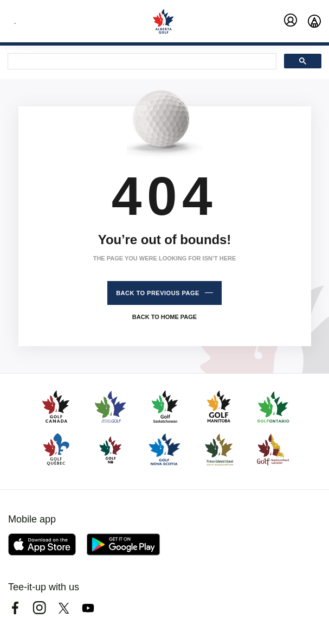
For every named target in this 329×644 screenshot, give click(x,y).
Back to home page (164, 317)
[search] (141, 62)
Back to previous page (158, 293)
